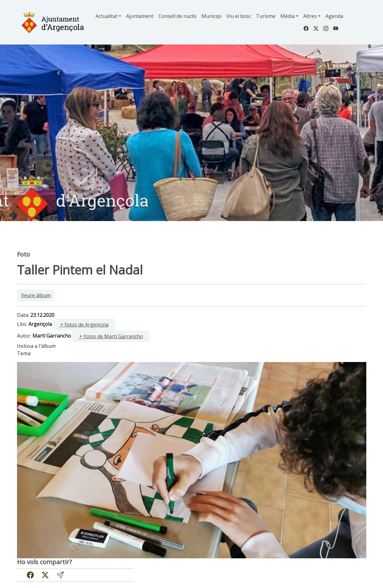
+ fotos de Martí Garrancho (111, 336)
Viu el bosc (239, 16)
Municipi (211, 16)
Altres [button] (310, 16)
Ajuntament (140, 16)
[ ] (84, 325)
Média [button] (287, 16)
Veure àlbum (36, 295)
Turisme (266, 16)
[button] (60, 575)
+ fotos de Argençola (84, 325)
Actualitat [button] (106, 16)
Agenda (334, 16)
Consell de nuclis (177, 16)
